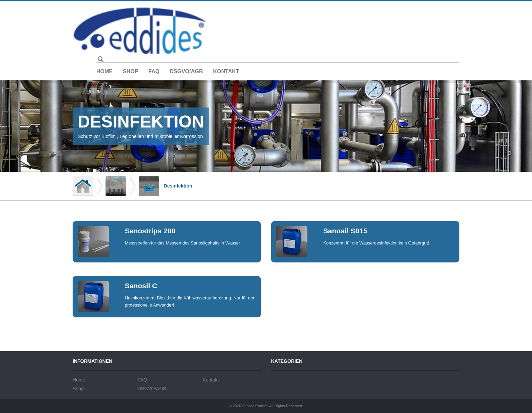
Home (104, 71)
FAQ (154, 71)
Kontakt (226, 71)
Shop (130, 71)
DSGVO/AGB (186, 71)
